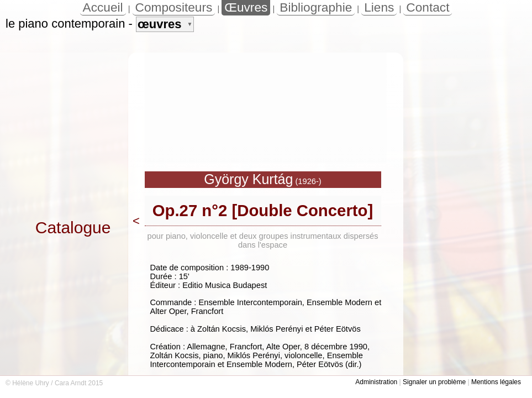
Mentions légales (496, 382)
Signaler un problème (434, 382)
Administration (376, 382)
